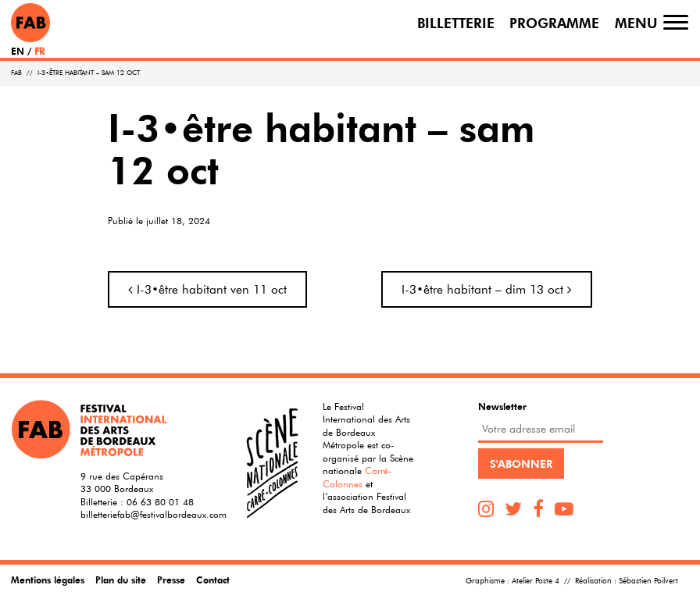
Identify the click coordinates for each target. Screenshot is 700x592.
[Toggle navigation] (676, 22)
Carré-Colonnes (357, 477)
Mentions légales (48, 580)
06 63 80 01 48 (160, 501)
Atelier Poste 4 (536, 581)
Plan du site (121, 580)
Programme (554, 22)
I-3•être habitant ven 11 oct (207, 289)
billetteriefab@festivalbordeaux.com (154, 514)
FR (39, 51)
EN (18, 51)
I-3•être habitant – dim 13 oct (487, 289)
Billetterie (456, 22)
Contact (213, 580)
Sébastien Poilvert (648, 581)
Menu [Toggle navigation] (636, 22)
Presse (171, 580)
